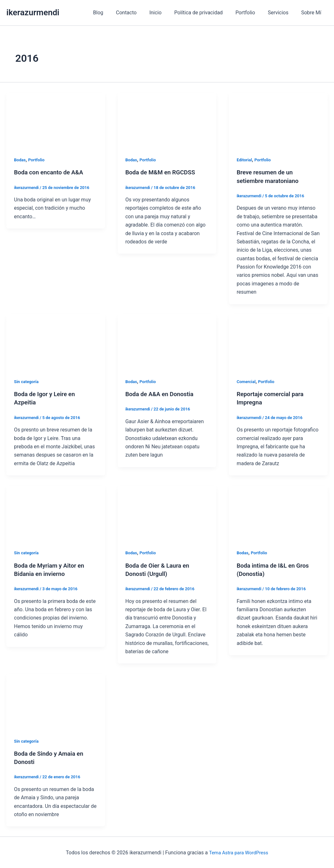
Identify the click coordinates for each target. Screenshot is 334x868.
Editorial (245, 160)
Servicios (282, 13)
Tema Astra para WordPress (238, 852)
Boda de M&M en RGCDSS (163, 172)
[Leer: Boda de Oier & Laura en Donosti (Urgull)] (167, 512)
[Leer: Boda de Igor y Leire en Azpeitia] (56, 341)
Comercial (247, 381)
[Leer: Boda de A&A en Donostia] (167, 341)
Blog (115, 13)
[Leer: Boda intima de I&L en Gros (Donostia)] (278, 512)
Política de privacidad (207, 13)
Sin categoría (27, 381)
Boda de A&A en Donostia (162, 394)
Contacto (140, 13)
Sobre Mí (313, 13)
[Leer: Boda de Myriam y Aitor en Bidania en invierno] (56, 512)
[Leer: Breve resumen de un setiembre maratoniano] (278, 120)
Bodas (20, 160)
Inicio (167, 13)
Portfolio (252, 13)
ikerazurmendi (33, 12)
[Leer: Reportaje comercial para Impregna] (278, 341)
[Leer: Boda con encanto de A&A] (56, 120)
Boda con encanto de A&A (51, 172)
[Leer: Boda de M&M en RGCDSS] (167, 120)
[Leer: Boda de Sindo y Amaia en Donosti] (56, 700)
